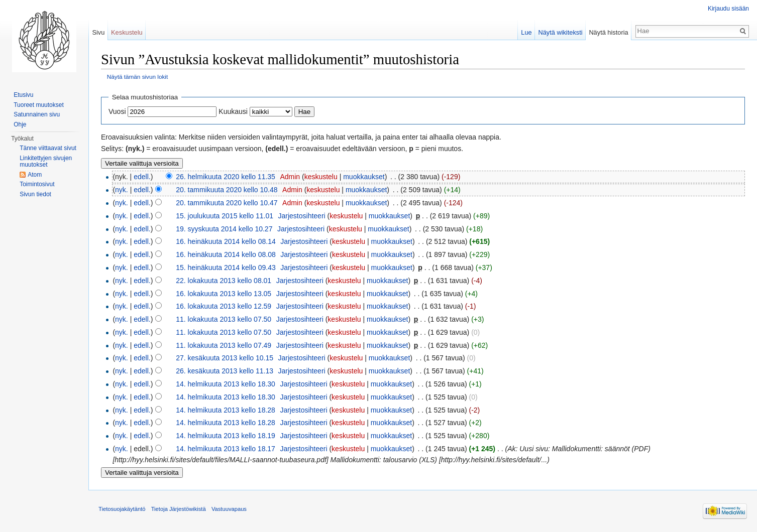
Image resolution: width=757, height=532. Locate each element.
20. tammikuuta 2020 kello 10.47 (227, 203)
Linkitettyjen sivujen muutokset (46, 162)
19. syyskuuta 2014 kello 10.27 (224, 229)
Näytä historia (608, 32)
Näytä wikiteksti (560, 32)
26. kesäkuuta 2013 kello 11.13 (225, 371)
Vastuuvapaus (229, 509)
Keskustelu (127, 32)
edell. (142, 177)
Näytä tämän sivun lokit (137, 77)
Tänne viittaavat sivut (48, 148)
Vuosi (117, 111)
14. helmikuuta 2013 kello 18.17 (226, 449)
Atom (35, 175)
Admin (290, 177)
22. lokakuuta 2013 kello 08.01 (224, 281)
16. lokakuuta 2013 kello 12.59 (224, 306)
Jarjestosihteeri (302, 216)
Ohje (20, 124)
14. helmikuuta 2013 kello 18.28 (226, 410)
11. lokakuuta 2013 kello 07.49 (224, 345)
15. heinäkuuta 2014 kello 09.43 (226, 268)
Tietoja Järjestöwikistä (179, 509)
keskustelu (321, 177)
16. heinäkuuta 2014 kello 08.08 (226, 254)
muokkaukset (364, 177)
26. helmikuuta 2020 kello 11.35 (226, 177)
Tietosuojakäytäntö (122, 509)
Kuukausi (233, 111)
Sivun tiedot (35, 194)
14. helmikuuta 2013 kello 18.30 (226, 384)
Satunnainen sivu (37, 114)
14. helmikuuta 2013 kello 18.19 (226, 436)
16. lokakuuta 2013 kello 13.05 (224, 294)
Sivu (98, 32)
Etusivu (23, 95)
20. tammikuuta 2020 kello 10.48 (227, 190)
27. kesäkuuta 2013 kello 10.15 (225, 358)
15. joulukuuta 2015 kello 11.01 (225, 216)
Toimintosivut (37, 184)
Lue (526, 32)
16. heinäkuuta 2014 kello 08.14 (226, 241)
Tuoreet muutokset (39, 105)
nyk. (122, 190)
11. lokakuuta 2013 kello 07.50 (224, 319)
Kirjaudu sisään (728, 9)
